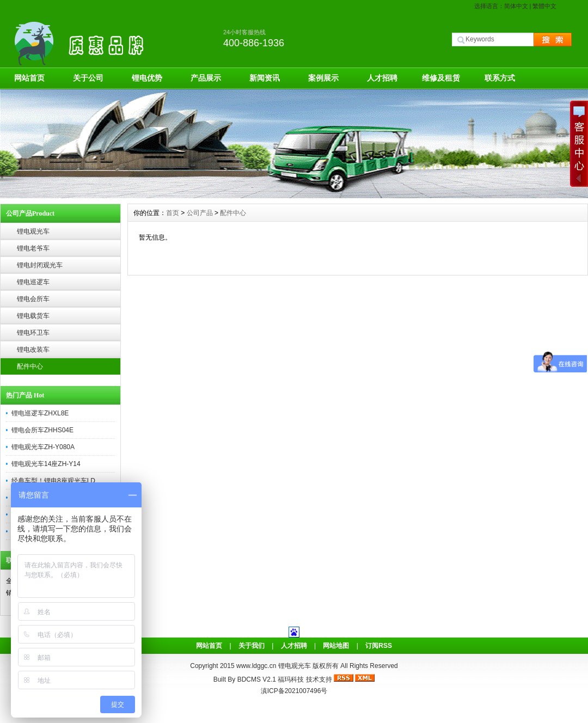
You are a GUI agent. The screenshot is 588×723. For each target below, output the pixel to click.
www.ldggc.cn (257, 666)
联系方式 (500, 78)
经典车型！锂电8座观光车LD (53, 481)
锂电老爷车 (33, 248)
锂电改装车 (33, 350)
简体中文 (516, 6)
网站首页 (29, 78)
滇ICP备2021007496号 (294, 691)
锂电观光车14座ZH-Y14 (46, 464)
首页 (173, 213)
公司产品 (200, 213)
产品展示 (206, 78)
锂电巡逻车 (33, 282)
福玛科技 (291, 679)
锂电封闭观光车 (40, 265)
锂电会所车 (33, 299)
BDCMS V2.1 (257, 679)
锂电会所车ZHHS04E (42, 430)
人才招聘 (382, 78)
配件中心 (30, 366)
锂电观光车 (33, 231)
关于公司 (88, 78)
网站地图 (336, 646)
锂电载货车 (33, 316)
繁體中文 (544, 6)
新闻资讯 (265, 78)
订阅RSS (379, 646)
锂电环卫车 (33, 333)
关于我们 (252, 646)
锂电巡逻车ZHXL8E (40, 413)
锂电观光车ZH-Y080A (43, 447)
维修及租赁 (441, 78)
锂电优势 (147, 78)
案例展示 (323, 78)
